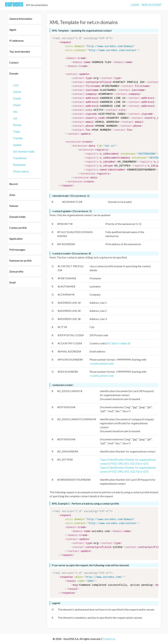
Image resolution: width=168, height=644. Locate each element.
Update (17, 145)
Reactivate (19, 165)
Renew (17, 125)
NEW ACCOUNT (152, 5)
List (15, 119)
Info (15, 112)
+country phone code (102, 363)
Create (17, 99)
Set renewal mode (24, 152)
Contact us (109, 639)
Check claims (21, 172)
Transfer (18, 138)
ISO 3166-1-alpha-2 (118, 343)
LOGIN (135, 5)
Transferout (20, 158)
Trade (17, 132)
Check (17, 105)
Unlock (17, 92)
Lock (16, 85)
